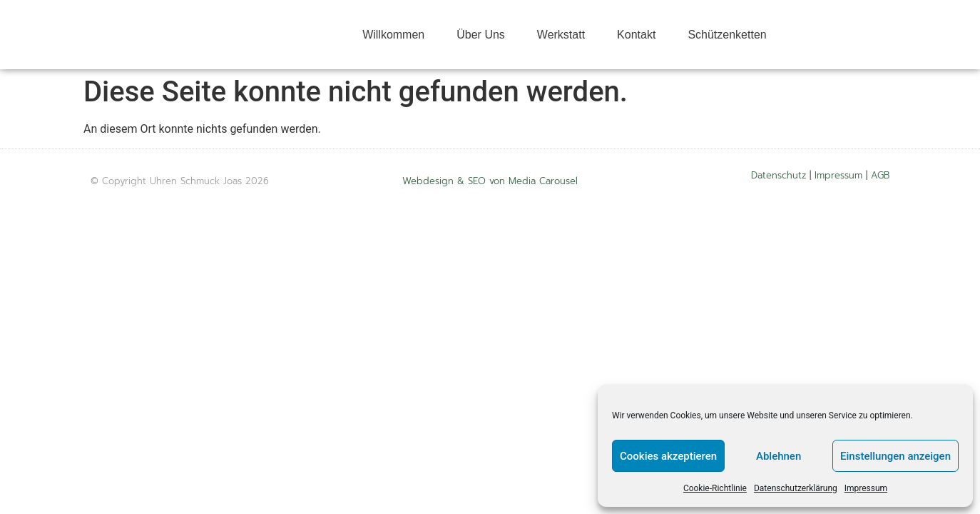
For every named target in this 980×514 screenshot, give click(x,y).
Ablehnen (779, 456)
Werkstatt (561, 35)
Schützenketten (727, 35)
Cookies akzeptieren (668, 456)
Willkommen (393, 35)
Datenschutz (779, 175)
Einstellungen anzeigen (895, 456)
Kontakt (636, 35)
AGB (880, 175)
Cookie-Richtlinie (715, 488)
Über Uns (481, 35)
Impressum (866, 488)
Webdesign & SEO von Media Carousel (490, 181)
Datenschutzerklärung (796, 488)
